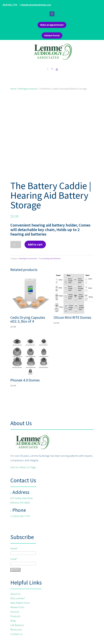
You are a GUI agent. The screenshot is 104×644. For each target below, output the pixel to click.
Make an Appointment (52, 25)
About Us (16, 594)
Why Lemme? (18, 598)
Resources (16, 629)
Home (13, 89)
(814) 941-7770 (10, 5)
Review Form (17, 607)
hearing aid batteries (51, 258)
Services (15, 612)
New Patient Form (20, 603)
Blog (13, 621)
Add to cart (35, 244)
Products (15, 616)
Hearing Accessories (28, 89)
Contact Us (16, 634)
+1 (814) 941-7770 (20, 516)
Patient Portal (52, 35)
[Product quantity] (16, 245)
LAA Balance (17, 625)
